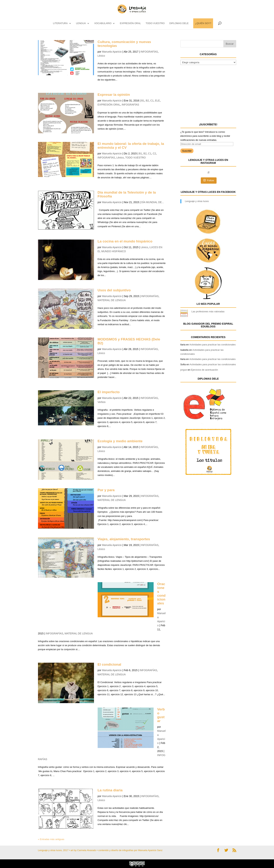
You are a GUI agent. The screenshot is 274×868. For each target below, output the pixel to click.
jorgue (184, 370)
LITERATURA (60, 23)
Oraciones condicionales (161, 593)
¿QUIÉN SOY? (203, 23)
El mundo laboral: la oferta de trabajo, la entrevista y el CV (131, 146)
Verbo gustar (161, 715)
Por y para (106, 490)
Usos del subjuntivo (114, 290)
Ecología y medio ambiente (120, 441)
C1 (152, 101)
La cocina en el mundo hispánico (125, 241)
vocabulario (103, 23)
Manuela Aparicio (112, 52)
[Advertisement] (208, 93)
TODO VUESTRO (155, 23)
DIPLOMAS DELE (179, 23)
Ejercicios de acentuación (204, 370)
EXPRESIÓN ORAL (130, 23)
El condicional (109, 664)
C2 (154, 153)
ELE (157, 101)
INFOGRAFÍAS (149, 52)
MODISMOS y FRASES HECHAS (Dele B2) (129, 341)
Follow (209, 180)
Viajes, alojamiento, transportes (124, 539)
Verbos (102, 402)
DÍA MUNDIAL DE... (153, 202)
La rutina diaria (110, 790)
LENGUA (81, 23)
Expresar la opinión (114, 95)
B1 (143, 101)
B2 (147, 101)
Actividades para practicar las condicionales (213, 345)
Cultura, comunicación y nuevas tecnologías (124, 44)
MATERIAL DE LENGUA (112, 300)
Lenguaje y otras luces (197, 201)
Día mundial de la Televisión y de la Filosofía (127, 194)
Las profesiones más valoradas (208, 311)
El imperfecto (109, 392)
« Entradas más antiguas (51, 839)
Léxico (101, 56)
